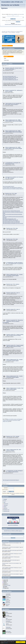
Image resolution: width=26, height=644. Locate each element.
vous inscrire (22, 14)
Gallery (5, 507)
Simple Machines (18, 640)
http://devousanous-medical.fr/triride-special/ (11, 211)
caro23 (7, 624)
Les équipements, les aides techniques (14, 263)
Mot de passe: (5, 490)
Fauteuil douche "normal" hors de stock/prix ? (11, 543)
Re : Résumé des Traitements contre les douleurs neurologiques (13, 321)
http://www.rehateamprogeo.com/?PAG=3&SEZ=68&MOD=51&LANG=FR (10, 79)
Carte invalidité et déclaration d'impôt (9, 554)
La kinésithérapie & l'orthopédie (12, 163)
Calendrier (6, 505)
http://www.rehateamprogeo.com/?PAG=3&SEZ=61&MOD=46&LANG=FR (10, 77)
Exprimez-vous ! (9, 194)
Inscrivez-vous (6, 511)
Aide (4, 502)
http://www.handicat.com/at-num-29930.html (11, 221)
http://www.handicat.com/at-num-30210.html (11, 222)
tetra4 (22, 547)
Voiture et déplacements (10, 120)
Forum (5, 501)
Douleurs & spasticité (10, 90)
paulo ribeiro (8, 632)
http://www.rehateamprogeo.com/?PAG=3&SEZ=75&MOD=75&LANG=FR (10, 219)
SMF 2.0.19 (8, 640)
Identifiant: (6, 488)
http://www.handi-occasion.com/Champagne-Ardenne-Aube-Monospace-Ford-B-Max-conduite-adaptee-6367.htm (13, 420)
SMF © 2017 (13, 640)
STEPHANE (8, 627)
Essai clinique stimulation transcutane (9, 550)
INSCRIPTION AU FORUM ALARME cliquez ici (13, 24)
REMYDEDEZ (20, 550)
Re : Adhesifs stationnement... (12, 472)
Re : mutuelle (16, 437)
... (7, 66)
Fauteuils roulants (9, 68)
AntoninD (4, 544)
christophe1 (20, 554)
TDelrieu (7, 615)
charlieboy (8, 602)
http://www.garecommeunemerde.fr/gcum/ (11, 480)
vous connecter (14, 14)
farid (19, 560)
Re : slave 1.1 (17, 293)
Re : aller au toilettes (10, 178)
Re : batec (15, 194)
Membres (5, 508)
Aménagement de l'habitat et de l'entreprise (14, 177)
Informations (6, 643)
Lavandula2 (8, 594)
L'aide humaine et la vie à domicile (12, 103)
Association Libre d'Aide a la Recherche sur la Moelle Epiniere (12, 5)
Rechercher (6, 504)
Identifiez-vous (6, 510)
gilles (19, 557)
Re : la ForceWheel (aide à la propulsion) (15, 264)
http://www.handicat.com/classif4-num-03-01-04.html (13, 223)
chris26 (7, 597)
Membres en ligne (7, 585)
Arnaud (7, 599)
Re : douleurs (16, 284)
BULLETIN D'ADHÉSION (13, 525)
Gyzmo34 (8, 605)
